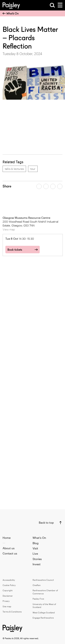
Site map (7, 606)
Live (35, 554)
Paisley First (38, 599)
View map (9, 229)
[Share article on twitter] (46, 186)
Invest (37, 564)
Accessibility (9, 580)
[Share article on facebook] (39, 186)
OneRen (37, 585)
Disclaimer (8, 596)
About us (9, 548)
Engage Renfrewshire (43, 618)
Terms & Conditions (12, 612)
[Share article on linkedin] (60, 186)
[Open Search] (52, 5)
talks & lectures (14, 169)
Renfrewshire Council (43, 580)
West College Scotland (44, 612)
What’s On (11, 14)
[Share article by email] (53, 186)
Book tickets (15, 250)
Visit (35, 548)
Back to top (46, 522)
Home (7, 538)
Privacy (6, 601)
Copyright (8, 590)
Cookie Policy (9, 585)
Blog (36, 543)
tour (33, 169)
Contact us (10, 553)
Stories (37, 559)
